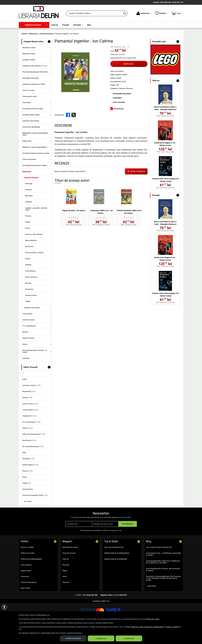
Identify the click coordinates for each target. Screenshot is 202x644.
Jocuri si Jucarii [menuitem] (28, 109)
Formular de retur (69, 572)
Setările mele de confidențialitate (117, 572)
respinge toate (101, 638)
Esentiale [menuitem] (26, 377)
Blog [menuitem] (89, 25)
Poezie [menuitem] (28, 278)
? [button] (128, 66)
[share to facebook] (68, 134)
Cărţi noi (66, 578)
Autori (65, 596)
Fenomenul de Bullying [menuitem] (31, 146)
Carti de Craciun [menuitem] (29, 339)
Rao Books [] (29, 459)
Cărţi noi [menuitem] (55, 25)
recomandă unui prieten (122, 113)
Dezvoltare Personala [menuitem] (31, 97)
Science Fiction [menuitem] (31, 314)
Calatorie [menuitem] (29, 221)
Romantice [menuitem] (29, 308)
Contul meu (144, 13)
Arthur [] (27, 447)
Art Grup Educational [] (33, 466)
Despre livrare (26, 590)
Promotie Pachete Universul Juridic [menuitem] (36, 172)
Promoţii (66, 584)
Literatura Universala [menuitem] (32, 327)
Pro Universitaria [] (31, 441)
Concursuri (25, 596)
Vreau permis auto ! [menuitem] (30, 116)
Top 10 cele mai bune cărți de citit (159, 566)
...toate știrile (151, 605)
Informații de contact (70, 566)
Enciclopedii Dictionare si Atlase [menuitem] (35, 185)
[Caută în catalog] (125, 13)
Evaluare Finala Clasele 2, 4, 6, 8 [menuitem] (35, 85)
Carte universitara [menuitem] (29, 178)
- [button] (49, 61)
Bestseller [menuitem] (29, 215)
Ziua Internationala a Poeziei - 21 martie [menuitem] (35, 370)
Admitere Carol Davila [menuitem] (31, 140)
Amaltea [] (28, 478)
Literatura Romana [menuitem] (31, 197)
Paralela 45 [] (29, 435)
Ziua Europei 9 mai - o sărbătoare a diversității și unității (164, 573)
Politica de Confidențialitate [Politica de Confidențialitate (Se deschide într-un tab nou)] (154, 627)
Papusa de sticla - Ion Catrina (74, 230)
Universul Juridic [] (31, 405)
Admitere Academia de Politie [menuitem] (34, 103)
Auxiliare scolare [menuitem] (29, 79)
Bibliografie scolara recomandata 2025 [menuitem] (35, 153)
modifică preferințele (73, 638)
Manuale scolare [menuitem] (29, 73)
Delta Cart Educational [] (33, 453)
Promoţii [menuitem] (66, 25)
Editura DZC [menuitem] (27, 160)
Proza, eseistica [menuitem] (31, 296)
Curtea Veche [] (30, 429)
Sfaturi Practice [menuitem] (28, 357)
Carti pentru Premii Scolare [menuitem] (33, 128)
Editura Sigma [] (30, 484)
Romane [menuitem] (28, 302)
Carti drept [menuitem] (26, 122)
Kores (25, 496)
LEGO (25, 398)
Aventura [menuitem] (28, 209)
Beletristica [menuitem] (27, 191)
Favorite (161, 13)
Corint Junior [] (30, 423)
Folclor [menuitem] (28, 241)
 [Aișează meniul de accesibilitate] (4, 607)
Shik (24, 472)
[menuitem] (34, 25)
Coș (177, 13)
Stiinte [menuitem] (25, 363)
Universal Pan (28, 508)
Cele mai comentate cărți (114, 566)
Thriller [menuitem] (28, 321)
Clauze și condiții (27, 566)
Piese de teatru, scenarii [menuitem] (34, 272)
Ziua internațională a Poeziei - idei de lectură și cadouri (163, 589)
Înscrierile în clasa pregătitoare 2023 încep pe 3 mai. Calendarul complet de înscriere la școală (163, 597)
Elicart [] (27, 490)
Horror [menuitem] (28, 247)
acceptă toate (129, 638)
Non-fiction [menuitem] (29, 266)
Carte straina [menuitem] (27, 333)
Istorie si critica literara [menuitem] (34, 253)
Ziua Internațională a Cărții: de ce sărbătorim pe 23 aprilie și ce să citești (163, 581)
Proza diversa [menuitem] (30, 290)
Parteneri (66, 601)
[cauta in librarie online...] (94, 13)
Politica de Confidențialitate (31, 578)
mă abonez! (128, 543)
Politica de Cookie (28, 572)
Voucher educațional (29, 601)
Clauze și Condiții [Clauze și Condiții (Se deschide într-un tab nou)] (172, 627)
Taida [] (27, 502)
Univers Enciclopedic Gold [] (35, 514)
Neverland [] (29, 411)
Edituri (65, 590)
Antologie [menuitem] (29, 203)
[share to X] (74, 134)
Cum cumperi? (26, 584)
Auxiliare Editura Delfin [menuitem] (31, 134)
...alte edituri (27, 521)
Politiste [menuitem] (28, 284)
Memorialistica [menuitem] (31, 259)
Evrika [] (27, 417)
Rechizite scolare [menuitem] (29, 67)
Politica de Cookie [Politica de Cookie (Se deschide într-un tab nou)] (153, 619)
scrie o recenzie (119, 121)
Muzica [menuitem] (25, 351)
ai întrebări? (117, 117)
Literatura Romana (126, 107)
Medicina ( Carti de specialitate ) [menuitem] (35, 166)
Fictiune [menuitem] (28, 235)
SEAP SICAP (25, 607)
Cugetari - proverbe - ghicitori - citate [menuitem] (37, 228)
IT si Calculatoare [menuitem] (29, 345)
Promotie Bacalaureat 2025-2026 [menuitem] (35, 91)
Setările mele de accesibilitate (116, 578)
